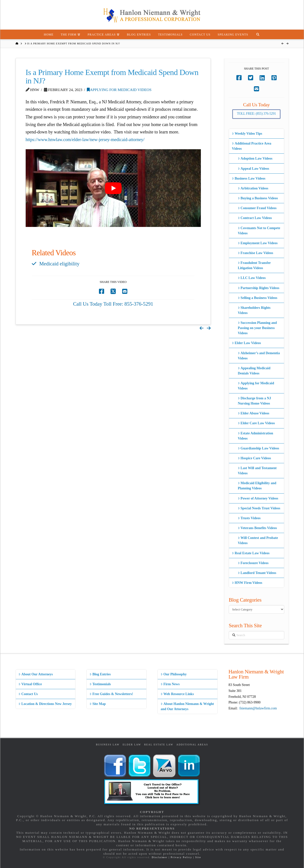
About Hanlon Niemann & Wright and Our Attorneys (187, 706)
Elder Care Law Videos (256, 423)
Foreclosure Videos (253, 563)
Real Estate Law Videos (251, 553)
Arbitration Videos (253, 188)
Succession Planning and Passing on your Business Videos (257, 328)
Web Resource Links (177, 694)
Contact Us (28, 694)
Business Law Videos (249, 178)
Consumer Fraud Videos (257, 208)
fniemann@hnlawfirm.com (258, 708)
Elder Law (132, 745)
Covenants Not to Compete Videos (259, 231)
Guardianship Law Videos (259, 448)
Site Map (98, 704)
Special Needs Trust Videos (259, 508)
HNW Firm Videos (247, 583)
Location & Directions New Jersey (45, 704)
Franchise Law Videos (256, 253)
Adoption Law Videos (255, 158)
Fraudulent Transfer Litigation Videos (254, 265)
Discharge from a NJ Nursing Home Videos (255, 401)
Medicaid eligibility (59, 264)
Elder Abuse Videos (254, 413)
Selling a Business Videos (258, 298)
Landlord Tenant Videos (257, 573)
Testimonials (100, 684)
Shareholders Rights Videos (254, 310)
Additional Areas (192, 745)
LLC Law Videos (252, 278)
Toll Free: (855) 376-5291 (256, 114)
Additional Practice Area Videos (252, 146)
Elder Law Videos (247, 343)
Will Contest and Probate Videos (258, 540)
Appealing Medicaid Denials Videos (254, 371)
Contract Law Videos (255, 218)
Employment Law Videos (258, 243)
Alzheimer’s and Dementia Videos (259, 356)
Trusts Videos (249, 518)
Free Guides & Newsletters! (111, 694)
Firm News (170, 684)
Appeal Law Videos (254, 169)
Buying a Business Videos (258, 198)
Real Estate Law (159, 745)
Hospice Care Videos (255, 458)
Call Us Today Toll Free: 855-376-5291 (113, 304)
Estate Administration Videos (256, 436)
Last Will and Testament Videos (257, 471)
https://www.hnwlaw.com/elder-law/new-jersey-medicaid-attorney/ (85, 140)
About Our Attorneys (36, 674)
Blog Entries (100, 674)
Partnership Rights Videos (259, 288)
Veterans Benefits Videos (257, 528)
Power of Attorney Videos (258, 498)
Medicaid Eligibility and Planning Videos (257, 486)
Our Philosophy (174, 674)
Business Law (108, 745)
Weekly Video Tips (247, 134)
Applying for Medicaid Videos (119, 90)
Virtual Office (30, 684)
